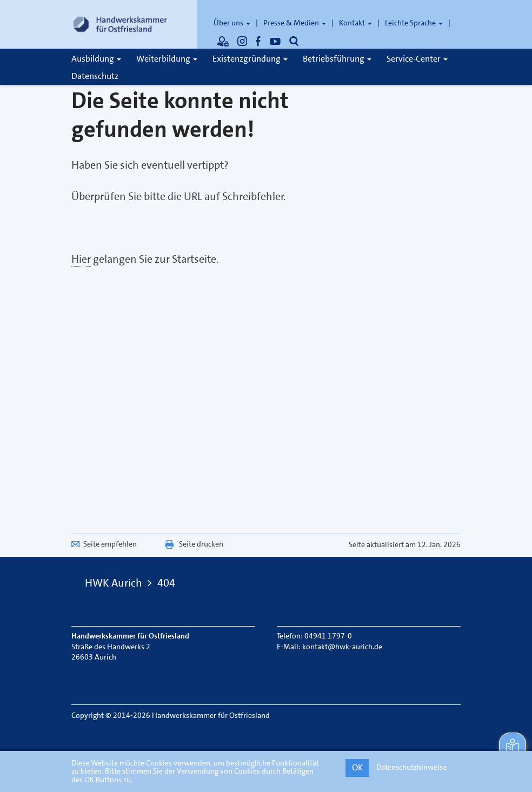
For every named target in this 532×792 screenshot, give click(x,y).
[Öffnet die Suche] (294, 41)
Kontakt (355, 23)
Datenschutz (95, 76)
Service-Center (417, 59)
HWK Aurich (114, 583)
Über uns (232, 23)
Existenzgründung (250, 59)
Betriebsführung (337, 59)
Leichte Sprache (414, 23)
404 (166, 583)
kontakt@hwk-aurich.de (342, 647)
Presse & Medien (295, 23)
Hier (81, 259)
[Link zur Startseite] (120, 24)
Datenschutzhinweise (411, 767)
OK (357, 767)
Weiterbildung (167, 59)
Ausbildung (96, 59)
